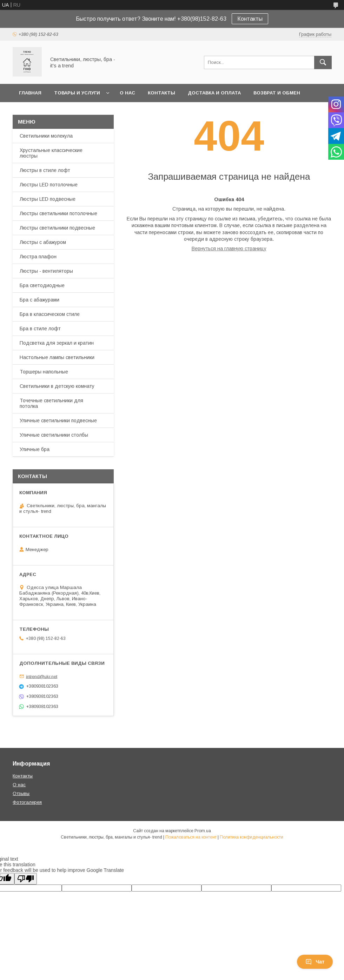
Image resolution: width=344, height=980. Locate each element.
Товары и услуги (77, 93)
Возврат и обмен (277, 93)
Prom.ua (203, 831)
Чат (315, 962)
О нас (127, 93)
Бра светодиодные (42, 285)
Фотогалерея (27, 802)
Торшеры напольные (44, 372)
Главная (30, 93)
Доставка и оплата (214, 93)
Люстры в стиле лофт (45, 170)
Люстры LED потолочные (49, 185)
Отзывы (21, 793)
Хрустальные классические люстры (51, 153)
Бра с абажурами (39, 300)
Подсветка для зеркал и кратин (57, 343)
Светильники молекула (46, 136)
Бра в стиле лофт (40, 329)
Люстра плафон (38, 257)
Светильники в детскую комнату (57, 386)
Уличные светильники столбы (54, 435)
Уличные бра (35, 449)
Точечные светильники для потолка (51, 403)
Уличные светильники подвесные (58, 421)
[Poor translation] (26, 879)
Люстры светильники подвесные (57, 228)
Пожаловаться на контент (191, 837)
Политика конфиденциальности (252, 837)
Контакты (250, 19)
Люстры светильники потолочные (58, 213)
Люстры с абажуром (43, 242)
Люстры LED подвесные (48, 199)
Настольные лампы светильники (57, 357)
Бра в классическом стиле (50, 314)
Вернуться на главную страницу (229, 249)
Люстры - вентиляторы (46, 271)
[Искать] (323, 62)
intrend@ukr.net (42, 676)
